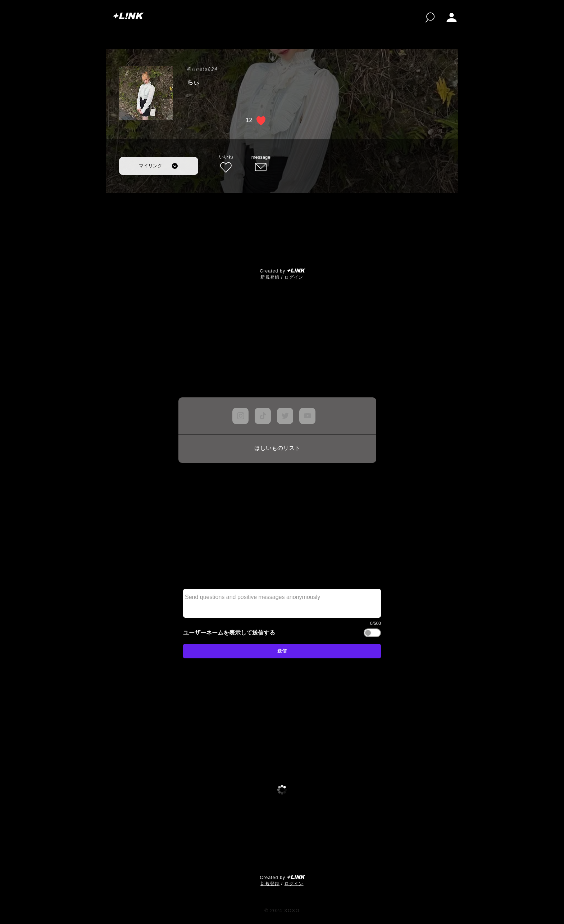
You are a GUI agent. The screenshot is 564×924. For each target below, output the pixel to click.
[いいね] (226, 164)
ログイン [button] (294, 277)
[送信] (282, 651)
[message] (261, 164)
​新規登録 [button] (270, 277)
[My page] (452, 17)
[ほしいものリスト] (277, 449)
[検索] (430, 17)
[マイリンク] (159, 166)
